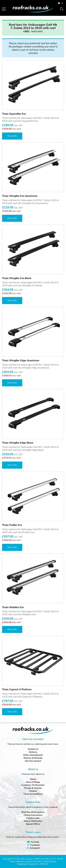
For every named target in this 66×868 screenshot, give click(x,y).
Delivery (33, 752)
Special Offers (33, 824)
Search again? (37, 31)
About (33, 779)
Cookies (33, 791)
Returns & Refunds (33, 758)
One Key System (33, 761)
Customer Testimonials (33, 785)
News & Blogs (33, 782)
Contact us (33, 749)
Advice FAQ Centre (33, 821)
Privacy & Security (33, 788)
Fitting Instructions (33, 815)
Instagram (35, 848)
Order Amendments (33, 755)
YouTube (35, 842)
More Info (12, 136)
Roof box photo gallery (33, 812)
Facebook (35, 845)
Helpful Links (33, 818)
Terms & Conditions (33, 794)
